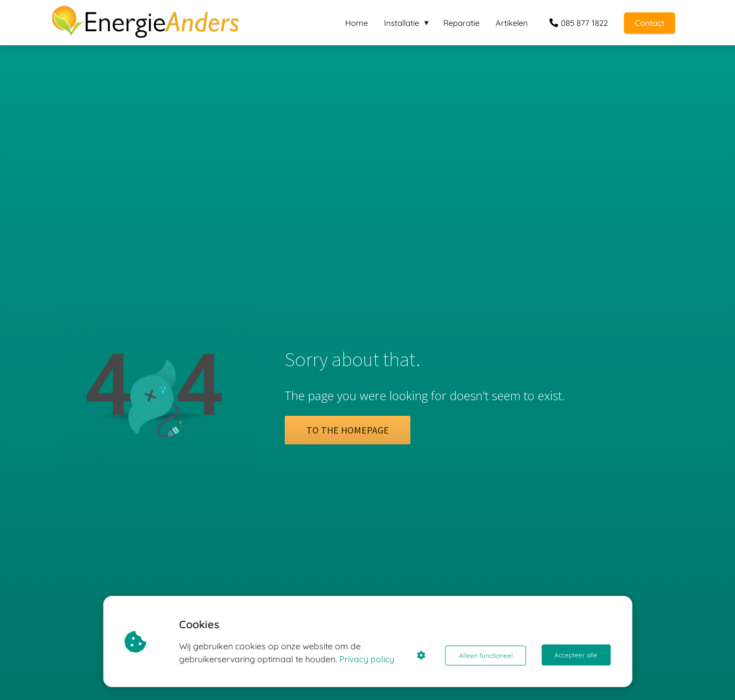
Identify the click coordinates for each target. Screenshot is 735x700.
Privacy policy (368, 659)
